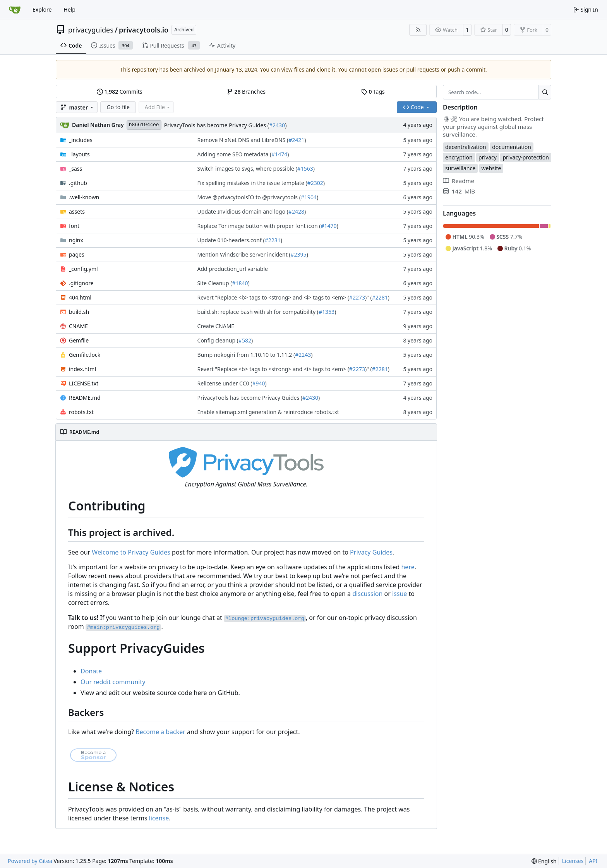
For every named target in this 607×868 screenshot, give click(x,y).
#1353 (327, 312)
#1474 (279, 154)
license (159, 818)
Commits (120, 92)
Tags (373, 92)
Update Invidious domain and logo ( (243, 211)
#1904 (309, 197)
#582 (245, 340)
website (491, 168)
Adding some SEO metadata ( (235, 154)
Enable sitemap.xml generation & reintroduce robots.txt (268, 412)
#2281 (380, 297)
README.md (85, 398)
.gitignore (81, 283)
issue (400, 594)
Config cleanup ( (218, 340)
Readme (459, 181)
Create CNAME (216, 326)
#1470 (328, 226)
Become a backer (160, 732)
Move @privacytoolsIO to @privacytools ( (249, 197)
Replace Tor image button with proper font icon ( (259, 226)
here (408, 567)
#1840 (240, 283)
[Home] (15, 10)
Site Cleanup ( (215, 283)
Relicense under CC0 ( (225, 383)
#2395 (299, 254)
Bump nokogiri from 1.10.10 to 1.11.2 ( (246, 355)
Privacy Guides (371, 552)
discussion (367, 594)
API (593, 861)
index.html (82, 369)
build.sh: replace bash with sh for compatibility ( (258, 312)
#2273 (357, 297)
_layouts (79, 154)
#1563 (305, 169)
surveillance (460, 168)
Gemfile (79, 340)
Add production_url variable (233, 269)
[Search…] (545, 92)
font (74, 226)
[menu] (544, 861)
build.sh (79, 312)
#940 (258, 383)
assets (77, 211)
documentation (512, 147)
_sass (75, 169)
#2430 (277, 125)
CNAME (78, 326)
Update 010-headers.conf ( (231, 240)
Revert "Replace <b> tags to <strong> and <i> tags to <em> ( (273, 297)
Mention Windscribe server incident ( (244, 254)
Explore (42, 9)
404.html (80, 297)
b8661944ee (144, 125)
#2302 (315, 183)
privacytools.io (144, 30)
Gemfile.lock (85, 355)
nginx (76, 240)
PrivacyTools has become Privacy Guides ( (217, 125)
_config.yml (83, 269)
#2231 (273, 240)
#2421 (296, 140)
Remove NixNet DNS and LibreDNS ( (243, 140)
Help (69, 9)
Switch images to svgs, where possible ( (247, 169)
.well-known (84, 197)
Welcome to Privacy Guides (131, 552)
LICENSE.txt (84, 383)
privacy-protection (526, 157)
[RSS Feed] (418, 30)
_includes (81, 140)
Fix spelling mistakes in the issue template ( (252, 183)
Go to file (118, 107)
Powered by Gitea (30, 861)
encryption (459, 157)
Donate (91, 671)
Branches (246, 92)
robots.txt (81, 412)
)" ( (369, 297)
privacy (488, 157)
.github (78, 183)
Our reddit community (113, 682)
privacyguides (91, 30)
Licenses (573, 861)
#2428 (296, 211)
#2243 (303, 355)
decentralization (466, 147)
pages (77, 254)
